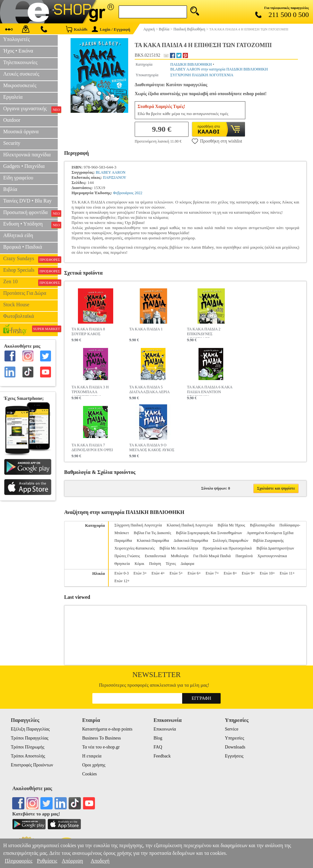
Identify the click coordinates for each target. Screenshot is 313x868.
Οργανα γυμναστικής (30, 109)
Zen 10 (30, 282)
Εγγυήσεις (234, 756)
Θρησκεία (122, 564)
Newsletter (157, 675)
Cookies (89, 774)
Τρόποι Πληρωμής (28, 747)
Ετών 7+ (212, 573)
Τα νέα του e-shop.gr (101, 747)
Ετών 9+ (248, 573)
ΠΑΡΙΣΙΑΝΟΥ (115, 178)
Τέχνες (171, 564)
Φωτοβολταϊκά (19, 316)
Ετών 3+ (140, 573)
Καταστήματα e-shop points (107, 729)
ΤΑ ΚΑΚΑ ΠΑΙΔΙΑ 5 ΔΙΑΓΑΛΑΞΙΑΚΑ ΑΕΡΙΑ (149, 389)
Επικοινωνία (165, 729)
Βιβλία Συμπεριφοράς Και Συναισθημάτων (209, 533)
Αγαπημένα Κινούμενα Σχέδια (270, 533)
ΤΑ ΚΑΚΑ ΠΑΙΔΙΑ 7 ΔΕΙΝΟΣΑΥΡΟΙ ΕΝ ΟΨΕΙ (92, 447)
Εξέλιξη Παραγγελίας (30, 729)
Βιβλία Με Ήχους (231, 525)
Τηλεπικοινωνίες (20, 62)
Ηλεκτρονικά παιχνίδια (27, 155)
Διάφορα (187, 564)
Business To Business (102, 738)
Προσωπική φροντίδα (30, 213)
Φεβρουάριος (123, 193)
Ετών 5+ (176, 573)
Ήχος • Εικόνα (18, 51)
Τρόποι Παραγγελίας (30, 738)
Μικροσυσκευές (20, 85)
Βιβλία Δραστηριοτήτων (275, 548)
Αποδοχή (100, 861)
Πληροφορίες (19, 861)
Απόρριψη (72, 861)
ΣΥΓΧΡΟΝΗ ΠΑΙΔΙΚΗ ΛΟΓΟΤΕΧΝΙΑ (202, 75)
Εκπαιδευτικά (156, 556)
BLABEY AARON (111, 172)
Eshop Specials (30, 271)
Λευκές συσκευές (21, 74)
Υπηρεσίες (234, 738)
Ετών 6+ (194, 573)
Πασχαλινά (244, 556)
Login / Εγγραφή (111, 29)
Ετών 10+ (267, 573)
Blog (158, 738)
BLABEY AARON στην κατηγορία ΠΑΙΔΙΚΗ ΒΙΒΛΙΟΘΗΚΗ (219, 69)
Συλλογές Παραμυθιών (231, 541)
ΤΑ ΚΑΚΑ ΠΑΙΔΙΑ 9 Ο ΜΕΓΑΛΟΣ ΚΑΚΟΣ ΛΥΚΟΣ (152, 447)
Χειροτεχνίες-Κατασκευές (135, 548)
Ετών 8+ (230, 573)
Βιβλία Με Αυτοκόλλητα (179, 548)
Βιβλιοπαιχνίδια (262, 525)
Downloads (235, 747)
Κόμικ (140, 564)
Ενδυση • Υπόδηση (30, 225)
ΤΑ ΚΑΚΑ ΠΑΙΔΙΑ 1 (146, 329)
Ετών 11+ (287, 573)
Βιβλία (10, 189)
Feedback (162, 756)
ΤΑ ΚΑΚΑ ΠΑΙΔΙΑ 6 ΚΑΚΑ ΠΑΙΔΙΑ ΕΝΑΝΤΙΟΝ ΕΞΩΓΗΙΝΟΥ (210, 390)
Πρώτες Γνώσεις (127, 556)
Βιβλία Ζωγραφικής (268, 541)
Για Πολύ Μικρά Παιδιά (212, 556)
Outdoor (12, 120)
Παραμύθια (123, 541)
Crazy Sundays (30, 259)
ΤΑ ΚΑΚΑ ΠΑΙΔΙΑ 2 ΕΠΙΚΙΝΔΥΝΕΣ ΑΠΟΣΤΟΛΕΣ (204, 332)
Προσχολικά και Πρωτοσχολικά (227, 548)
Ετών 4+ (158, 573)
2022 (139, 193)
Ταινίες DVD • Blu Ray (27, 201)
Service (232, 729)
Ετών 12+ (122, 581)
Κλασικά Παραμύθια (153, 541)
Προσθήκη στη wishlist (217, 141)
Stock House (16, 305)
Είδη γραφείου (18, 178)
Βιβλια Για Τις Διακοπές (152, 533)
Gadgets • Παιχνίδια (24, 166)
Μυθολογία (179, 556)
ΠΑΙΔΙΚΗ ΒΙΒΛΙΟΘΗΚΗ (191, 64)
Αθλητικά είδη (18, 235)
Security (12, 143)
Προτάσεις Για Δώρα (25, 293)
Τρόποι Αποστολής (28, 756)
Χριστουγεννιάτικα (272, 556)
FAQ (158, 747)
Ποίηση (155, 564)
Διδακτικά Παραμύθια (191, 541)
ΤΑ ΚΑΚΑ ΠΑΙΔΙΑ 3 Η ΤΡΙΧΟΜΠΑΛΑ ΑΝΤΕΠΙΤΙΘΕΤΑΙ (90, 390)
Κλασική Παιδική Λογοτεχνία (190, 525)
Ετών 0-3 (122, 573)
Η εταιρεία (92, 756)
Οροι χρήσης (94, 765)
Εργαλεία (13, 97)
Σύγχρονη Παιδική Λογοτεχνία (138, 525)
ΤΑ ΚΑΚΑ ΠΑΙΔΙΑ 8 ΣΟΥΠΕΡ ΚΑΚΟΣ (88, 331)
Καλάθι (76, 29)
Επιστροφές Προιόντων (32, 765)
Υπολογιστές (17, 39)
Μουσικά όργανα (21, 132)
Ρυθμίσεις (47, 861)
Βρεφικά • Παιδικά (23, 247)
